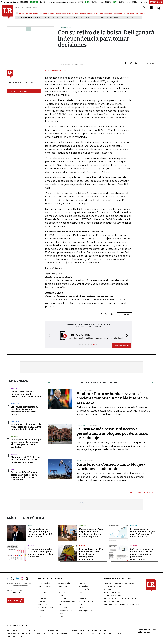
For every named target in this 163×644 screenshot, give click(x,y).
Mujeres (75, 18)
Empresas (42, 598)
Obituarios (63, 607)
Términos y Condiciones (114, 595)
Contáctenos (110, 589)
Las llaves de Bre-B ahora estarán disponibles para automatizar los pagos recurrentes (24, 476)
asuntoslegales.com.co (17, 630)
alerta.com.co (122, 633)
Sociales (41, 617)
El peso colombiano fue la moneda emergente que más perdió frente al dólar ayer (41, 553)
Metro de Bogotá (113, 18)
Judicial (82, 546)
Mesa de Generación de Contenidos (119, 583)
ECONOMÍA (34, 13)
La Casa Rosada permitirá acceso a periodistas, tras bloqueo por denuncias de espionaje (112, 433)
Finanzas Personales (67, 601)
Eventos (83, 598)
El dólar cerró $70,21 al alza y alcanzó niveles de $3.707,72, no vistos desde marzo (26, 460)
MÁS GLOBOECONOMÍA (140, 492)
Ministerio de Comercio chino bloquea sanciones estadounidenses (111, 467)
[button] (49, 336)
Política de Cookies (112, 601)
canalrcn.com (66, 633)
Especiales (63, 598)
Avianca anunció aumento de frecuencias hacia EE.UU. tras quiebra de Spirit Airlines (26, 427)
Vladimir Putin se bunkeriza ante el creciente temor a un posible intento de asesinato (112, 398)
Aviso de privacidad (112, 592)
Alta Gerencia (64, 583)
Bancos (14, 389)
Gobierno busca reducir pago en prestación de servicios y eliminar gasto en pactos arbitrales (26, 443)
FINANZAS (24, 13)
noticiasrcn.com (94, 633)
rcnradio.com (80, 633)
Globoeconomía (86, 601)
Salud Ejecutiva (86, 611)
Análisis (82, 583)
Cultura (134, 526)
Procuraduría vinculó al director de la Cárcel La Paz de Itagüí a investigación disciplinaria (91, 554)
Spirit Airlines (98, 18)
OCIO (52, 13)
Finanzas (41, 601)
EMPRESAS (44, 13)
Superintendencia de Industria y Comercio (122, 604)
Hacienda (15, 437)
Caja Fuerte (63, 586)
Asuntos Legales (45, 586)
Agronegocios (44, 583)
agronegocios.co (36, 630)
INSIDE (142, 13)
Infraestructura (64, 604)
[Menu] (17, 13)
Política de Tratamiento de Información (120, 598)
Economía (83, 592)
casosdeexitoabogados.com (19, 633)
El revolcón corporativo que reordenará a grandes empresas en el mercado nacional (25, 411)
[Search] (144, 8)
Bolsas (14, 454)
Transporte (16, 421)
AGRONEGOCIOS (79, 13)
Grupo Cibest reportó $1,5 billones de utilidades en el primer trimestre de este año (26, 394)
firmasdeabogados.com (79, 630)
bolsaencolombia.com (101, 630)
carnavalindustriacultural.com (46, 633)
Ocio (81, 607)
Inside (82, 604)
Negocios (66, 18)
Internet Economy (45, 607)
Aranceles (46, 18)
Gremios (126, 18)
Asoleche (136, 18)
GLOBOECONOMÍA (63, 13)
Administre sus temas (18, 91)
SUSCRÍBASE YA (122, 345)
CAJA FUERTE (119, 13)
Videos (61, 617)
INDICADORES (132, 13)
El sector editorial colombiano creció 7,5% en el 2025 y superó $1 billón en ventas (142, 533)
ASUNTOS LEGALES (104, 13)
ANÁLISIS (91, 13)
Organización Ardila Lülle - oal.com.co (147, 631)
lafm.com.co (109, 633)
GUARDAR (148, 64)
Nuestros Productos (112, 586)
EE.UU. (31, 526)
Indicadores (43, 604)
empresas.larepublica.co (56, 630)
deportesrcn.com (14, 636)
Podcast (41, 611)
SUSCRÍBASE (156, 2)
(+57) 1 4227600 (14, 592)
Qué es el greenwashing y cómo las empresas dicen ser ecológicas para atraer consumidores (142, 554)
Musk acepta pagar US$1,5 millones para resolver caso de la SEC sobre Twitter (40, 533)
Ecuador (56, 18)
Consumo (42, 592)
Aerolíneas (86, 18)
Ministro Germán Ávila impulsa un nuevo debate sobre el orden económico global (91, 533)
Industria (15, 404)
